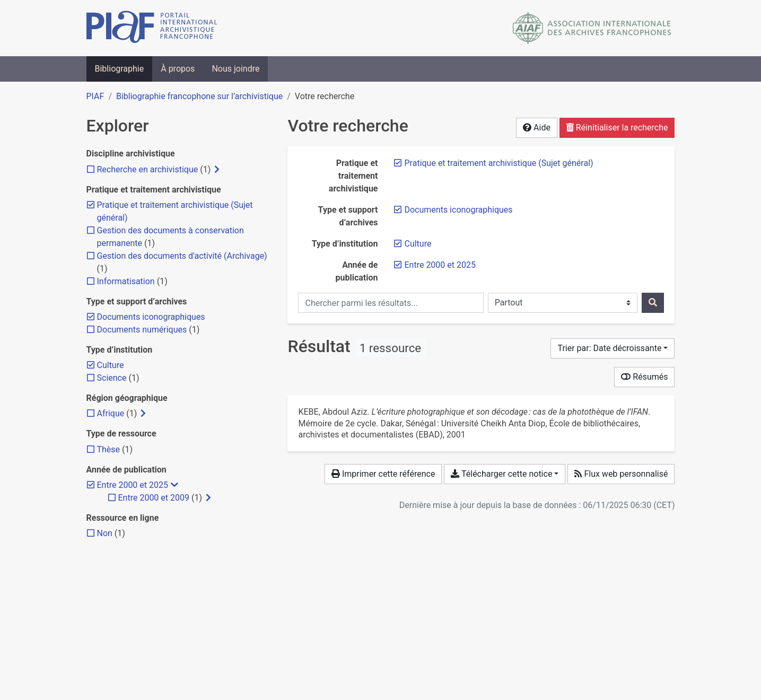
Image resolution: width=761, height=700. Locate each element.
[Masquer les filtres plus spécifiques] (174, 485)
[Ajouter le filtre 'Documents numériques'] (142, 330)
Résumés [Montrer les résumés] (644, 377)
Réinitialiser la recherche (617, 128)
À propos (178, 69)
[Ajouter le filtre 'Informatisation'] (126, 281)
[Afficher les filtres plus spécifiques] (217, 170)
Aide (537, 128)
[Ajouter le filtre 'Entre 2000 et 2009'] (154, 498)
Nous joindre (235, 69)
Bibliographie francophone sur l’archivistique (199, 96)
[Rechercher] (653, 303)
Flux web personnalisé (621, 474)
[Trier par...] (613, 348)
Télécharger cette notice (501, 474)
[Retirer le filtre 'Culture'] (418, 244)
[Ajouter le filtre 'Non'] (105, 533)
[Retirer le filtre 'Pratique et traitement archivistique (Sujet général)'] (498, 163)
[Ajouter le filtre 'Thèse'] (109, 449)
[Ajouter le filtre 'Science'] (112, 378)
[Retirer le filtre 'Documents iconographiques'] (458, 210)
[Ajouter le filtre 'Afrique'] (111, 413)
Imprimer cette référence (383, 474)
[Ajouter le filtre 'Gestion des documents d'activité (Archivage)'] (182, 256)
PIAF (95, 96)
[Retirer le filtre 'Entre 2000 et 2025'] (440, 265)
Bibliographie (120, 69)
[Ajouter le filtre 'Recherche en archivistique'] (148, 169)
